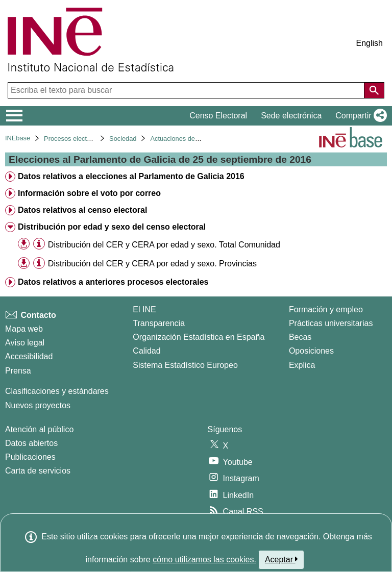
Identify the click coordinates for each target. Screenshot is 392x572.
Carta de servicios (38, 471)
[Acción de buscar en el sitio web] (374, 90)
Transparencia (159, 323)
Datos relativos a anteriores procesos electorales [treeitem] (113, 282)
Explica (302, 365)
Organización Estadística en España (199, 337)
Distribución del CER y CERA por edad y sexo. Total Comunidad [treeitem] (164, 245)
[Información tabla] (39, 244)
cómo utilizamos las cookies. (204, 559)
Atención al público (39, 429)
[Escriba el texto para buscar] (187, 90)
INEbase (18, 138)
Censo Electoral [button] (218, 116)
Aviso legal (25, 343)
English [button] (370, 43)
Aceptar (281, 559)
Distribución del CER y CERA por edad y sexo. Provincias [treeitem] (152, 264)
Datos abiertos (31, 443)
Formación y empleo (326, 309)
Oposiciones (311, 351)
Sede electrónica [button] (291, 116)
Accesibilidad (29, 356)
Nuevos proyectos (38, 405)
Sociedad (123, 139)
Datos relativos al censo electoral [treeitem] (82, 210)
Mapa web (24, 329)
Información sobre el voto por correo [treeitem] (89, 193)
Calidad (146, 351)
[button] (359, 116)
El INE (144, 309)
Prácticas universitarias (331, 323)
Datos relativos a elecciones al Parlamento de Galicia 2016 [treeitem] (131, 176)
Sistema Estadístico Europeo (185, 365)
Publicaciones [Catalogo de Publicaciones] (30, 457)
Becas (300, 337)
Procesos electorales (74, 139)
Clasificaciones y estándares (57, 391)
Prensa (18, 371)
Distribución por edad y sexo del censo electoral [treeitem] (112, 227)
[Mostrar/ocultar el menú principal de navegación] (15, 116)
